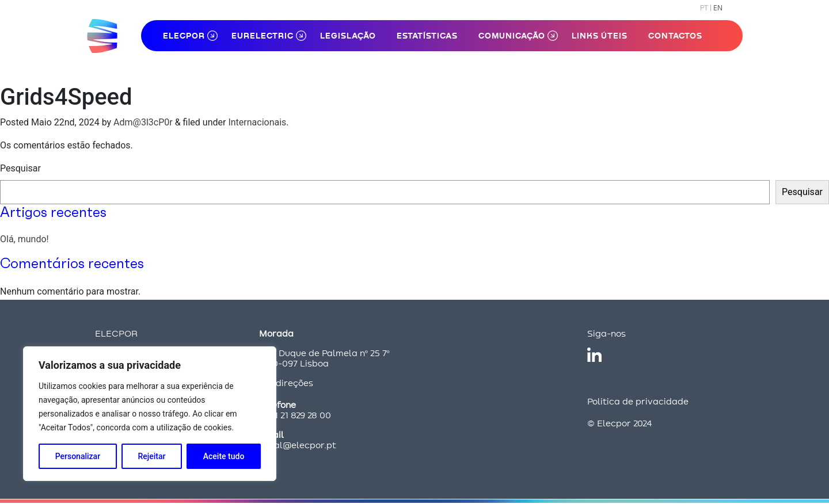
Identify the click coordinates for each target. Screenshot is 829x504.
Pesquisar (20, 168)
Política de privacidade (638, 401)
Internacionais (257, 122)
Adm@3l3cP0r (143, 122)
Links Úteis (600, 36)
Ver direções (286, 383)
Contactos (675, 36)
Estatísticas (427, 36)
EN (718, 8)
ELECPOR (116, 333)
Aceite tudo (224, 456)
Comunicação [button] (512, 36)
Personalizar (78, 456)
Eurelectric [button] (263, 36)
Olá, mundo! (24, 239)
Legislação (348, 36)
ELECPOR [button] (184, 36)
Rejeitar (151, 456)
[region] (150, 414)
